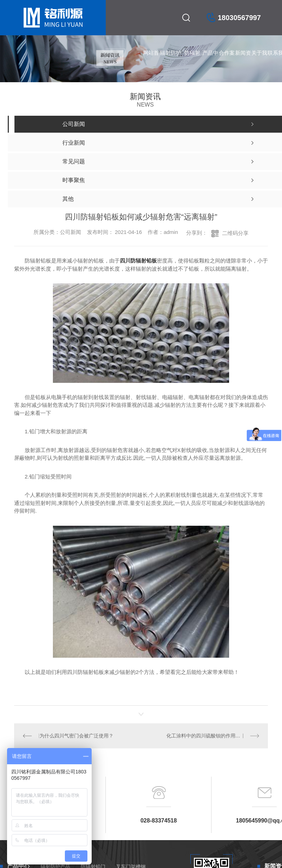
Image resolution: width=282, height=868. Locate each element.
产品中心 (210, 60)
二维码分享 (235, 233)
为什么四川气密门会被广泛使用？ (76, 736)
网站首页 (151, 60)
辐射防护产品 (171, 60)
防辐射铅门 (192, 60)
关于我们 (259, 60)
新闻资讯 (243, 60)
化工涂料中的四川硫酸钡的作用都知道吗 (210, 736)
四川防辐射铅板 (138, 261)
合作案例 (227, 60)
